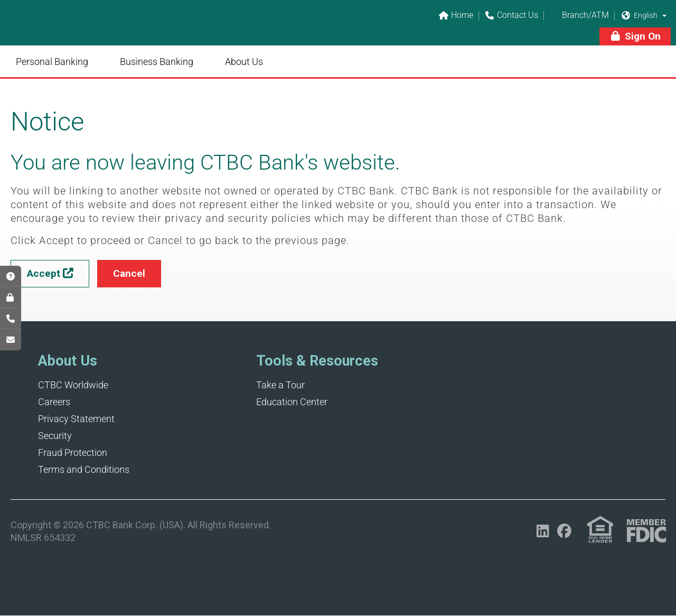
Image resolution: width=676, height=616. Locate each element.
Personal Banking (52, 62)
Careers (54, 402)
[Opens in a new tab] (543, 531)
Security (55, 436)
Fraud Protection (73, 452)
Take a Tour (280, 385)
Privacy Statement (76, 419)
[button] (664, 15)
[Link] (84, 30)
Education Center (292, 402)
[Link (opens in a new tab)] (600, 530)
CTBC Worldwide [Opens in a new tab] (73, 385)
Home (456, 16)
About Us (244, 62)
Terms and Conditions (84, 469)
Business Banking (157, 62)
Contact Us (511, 16)
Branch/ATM (579, 16)
